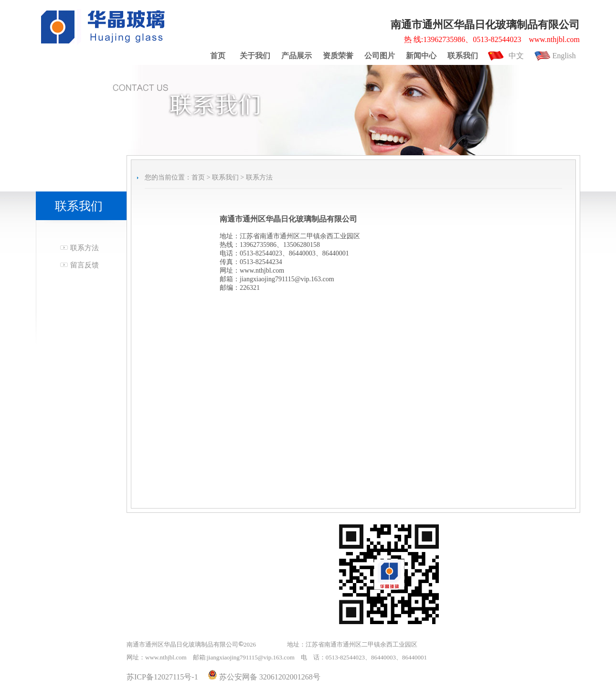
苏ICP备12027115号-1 (162, 677)
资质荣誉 (338, 56)
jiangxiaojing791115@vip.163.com (251, 657)
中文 (516, 56)
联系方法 (85, 248)
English (564, 56)
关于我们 (255, 56)
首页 (218, 56)
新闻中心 (421, 56)
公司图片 (380, 56)
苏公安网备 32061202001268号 (264, 677)
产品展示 (297, 56)
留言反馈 (85, 265)
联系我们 (463, 56)
